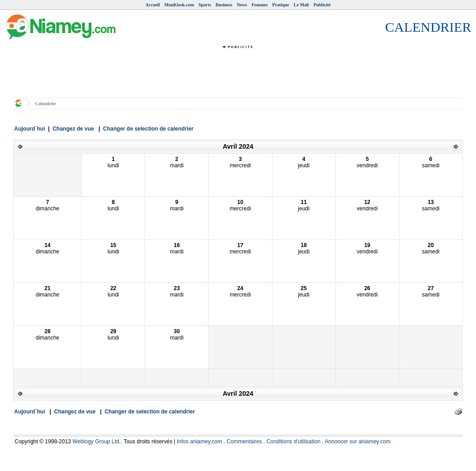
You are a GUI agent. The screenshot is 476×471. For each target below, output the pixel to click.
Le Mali (301, 5)
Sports (205, 5)
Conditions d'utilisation (294, 442)
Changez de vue (73, 129)
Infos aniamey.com (199, 442)
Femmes (260, 5)
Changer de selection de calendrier (148, 129)
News (242, 5)
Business (224, 5)
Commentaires (244, 442)
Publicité (322, 5)
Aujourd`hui (29, 129)
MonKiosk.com (179, 5)
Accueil (153, 5)
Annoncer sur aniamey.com (357, 442)
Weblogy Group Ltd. (97, 442)
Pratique (281, 5)
